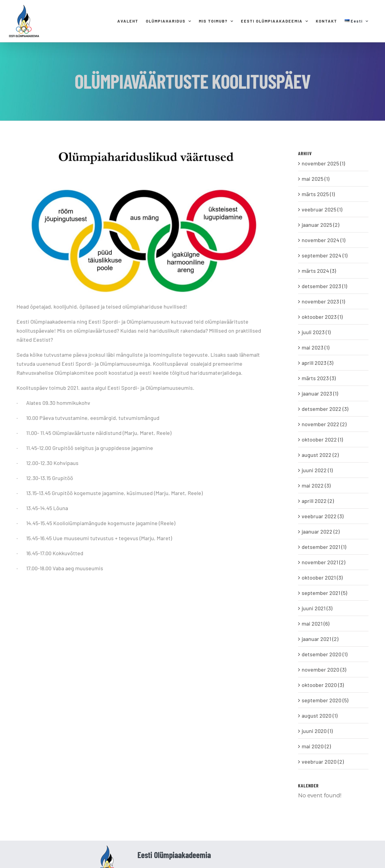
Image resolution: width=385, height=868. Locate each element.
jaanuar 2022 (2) (321, 531)
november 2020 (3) (324, 669)
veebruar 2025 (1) (322, 209)
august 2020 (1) (320, 716)
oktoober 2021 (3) (322, 577)
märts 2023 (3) (319, 378)
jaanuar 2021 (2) (320, 639)
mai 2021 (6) (316, 623)
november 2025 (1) (323, 163)
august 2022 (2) (320, 455)
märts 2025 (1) (318, 194)
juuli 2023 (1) (316, 332)
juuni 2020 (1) (317, 731)
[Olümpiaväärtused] (145, 220)
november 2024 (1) (323, 240)
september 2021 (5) (324, 593)
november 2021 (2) (323, 562)
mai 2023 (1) (316, 347)
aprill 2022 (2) (318, 501)
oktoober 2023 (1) (322, 317)
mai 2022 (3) (316, 485)
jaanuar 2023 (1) (320, 393)
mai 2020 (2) (316, 746)
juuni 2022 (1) (317, 470)
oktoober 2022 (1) (322, 439)
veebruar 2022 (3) (323, 516)
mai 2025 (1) (316, 179)
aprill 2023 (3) (317, 363)
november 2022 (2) (324, 424)
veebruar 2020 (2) (323, 762)
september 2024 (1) (325, 255)
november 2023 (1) (323, 301)
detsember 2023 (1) (324, 286)
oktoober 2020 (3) (323, 685)
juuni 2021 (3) (317, 608)
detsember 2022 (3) (325, 409)
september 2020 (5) (325, 700)
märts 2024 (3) (319, 271)
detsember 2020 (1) (325, 654)
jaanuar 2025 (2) (320, 225)
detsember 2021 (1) (324, 547)
